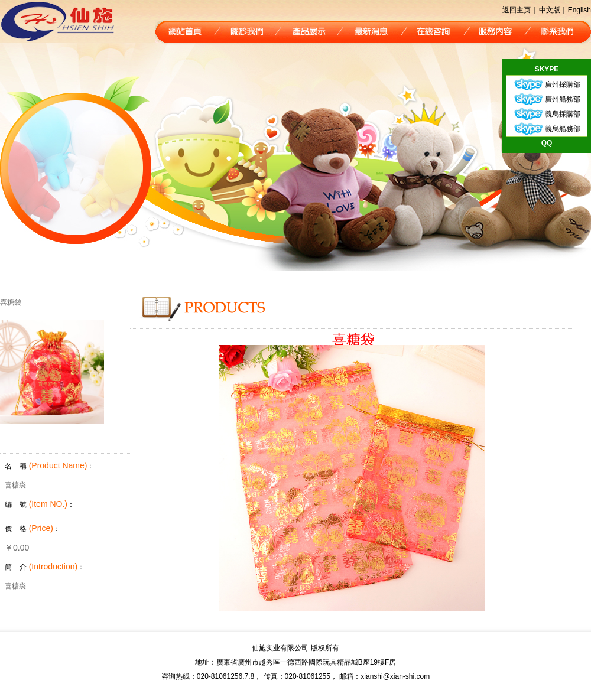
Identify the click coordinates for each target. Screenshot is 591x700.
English (579, 10)
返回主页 (517, 10)
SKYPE (547, 69)
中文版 (550, 10)
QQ (547, 143)
